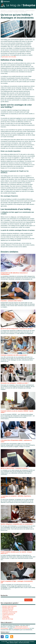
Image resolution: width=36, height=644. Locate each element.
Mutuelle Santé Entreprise (10, 606)
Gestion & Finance (30, 11)
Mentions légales (14, 643)
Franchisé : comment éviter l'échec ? (12, 301)
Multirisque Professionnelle (10, 612)
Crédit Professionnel (8, 615)
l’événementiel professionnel (21, 628)
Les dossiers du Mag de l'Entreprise (16, 11)
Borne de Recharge (8, 619)
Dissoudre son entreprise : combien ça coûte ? (15, 383)
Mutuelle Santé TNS (8, 607)
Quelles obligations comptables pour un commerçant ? (17, 524)
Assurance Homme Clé (9, 613)
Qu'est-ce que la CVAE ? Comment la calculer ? (15, 468)
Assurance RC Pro (7, 610)
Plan (8, 643)
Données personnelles (24, 643)
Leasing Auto (6, 617)
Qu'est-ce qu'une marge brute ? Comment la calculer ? (17, 329)
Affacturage (5, 616)
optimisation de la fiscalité (9, 57)
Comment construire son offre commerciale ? (14, 355)
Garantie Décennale (8, 609)
